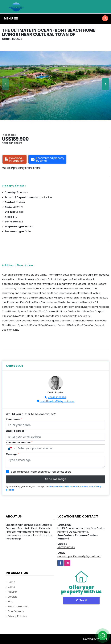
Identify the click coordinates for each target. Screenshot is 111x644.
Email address (16, 431)
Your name (14, 419)
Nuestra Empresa (18, 606)
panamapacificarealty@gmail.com (79, 556)
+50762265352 (57, 397)
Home (11, 582)
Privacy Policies (17, 616)
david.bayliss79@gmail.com (57, 401)
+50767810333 (66, 547)
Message (12, 454)
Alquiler (12, 592)
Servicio (13, 597)
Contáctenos (16, 611)
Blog (10, 601)
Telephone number (19, 442)
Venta (11, 587)
